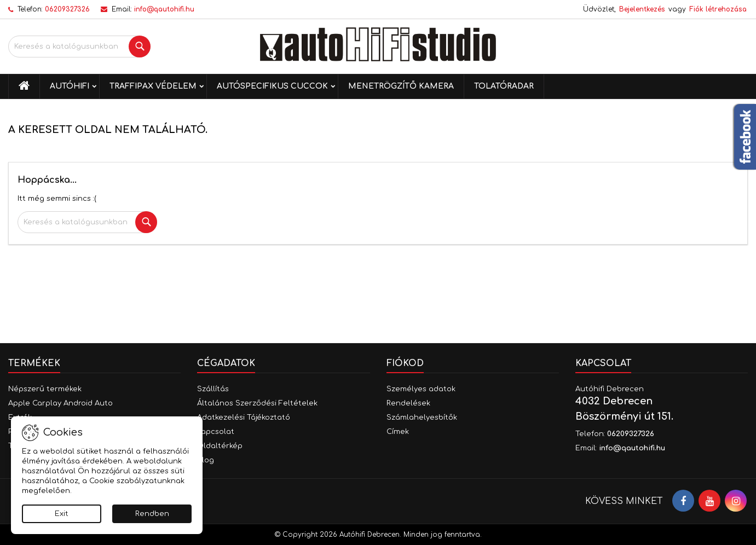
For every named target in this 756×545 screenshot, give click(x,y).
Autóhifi (70, 86)
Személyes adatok (421, 389)
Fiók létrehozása (718, 9)
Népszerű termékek (45, 389)
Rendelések (408, 403)
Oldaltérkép (220, 446)
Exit (62, 514)
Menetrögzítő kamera (401, 86)
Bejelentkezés (642, 9)
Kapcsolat (216, 432)
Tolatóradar (504, 86)
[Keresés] (79, 47)
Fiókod (405, 363)
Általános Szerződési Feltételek (257, 403)
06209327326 (67, 9)
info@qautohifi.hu (164, 9)
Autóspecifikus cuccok (272, 86)
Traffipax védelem (153, 86)
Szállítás (213, 389)
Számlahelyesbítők (422, 418)
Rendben (152, 514)
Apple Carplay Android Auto (60, 403)
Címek (398, 432)
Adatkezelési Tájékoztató (244, 418)
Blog (206, 460)
